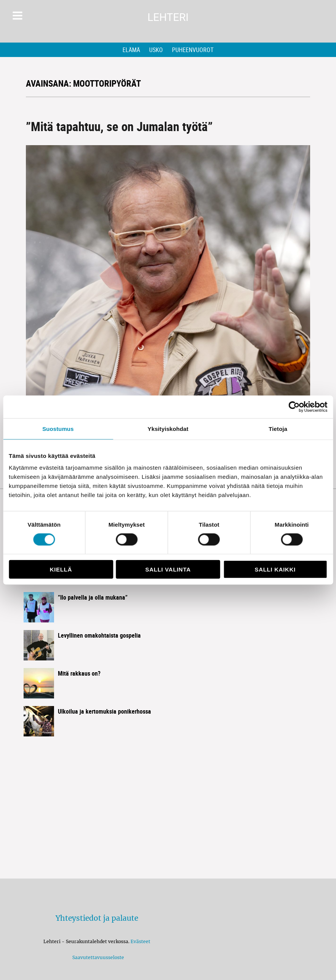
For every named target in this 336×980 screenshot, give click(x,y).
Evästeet (140, 941)
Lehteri (168, 17)
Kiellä (61, 569)
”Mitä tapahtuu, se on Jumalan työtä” (119, 126)
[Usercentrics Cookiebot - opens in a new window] (294, 407)
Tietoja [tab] (278, 428)
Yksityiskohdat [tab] (168, 428)
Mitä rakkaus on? (79, 673)
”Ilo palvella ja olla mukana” (93, 597)
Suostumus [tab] (58, 428)
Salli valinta (168, 569)
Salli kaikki (275, 569)
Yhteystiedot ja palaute (97, 918)
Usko (156, 50)
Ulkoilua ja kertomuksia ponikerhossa (104, 711)
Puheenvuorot (193, 50)
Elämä (131, 50)
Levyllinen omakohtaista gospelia (99, 635)
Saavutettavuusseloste (97, 957)
